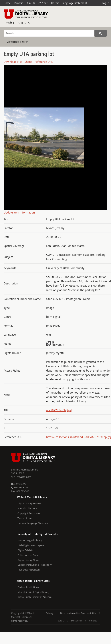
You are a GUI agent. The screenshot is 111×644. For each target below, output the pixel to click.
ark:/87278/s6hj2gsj (59, 410)
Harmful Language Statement (69, 3)
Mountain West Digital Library (34, 592)
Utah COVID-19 (17, 23)
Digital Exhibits (25, 550)
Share (28, 62)
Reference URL (44, 62)
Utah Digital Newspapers (31, 545)
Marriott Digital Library (30, 540)
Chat (43, 3)
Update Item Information (19, 212)
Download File (13, 62)
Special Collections (27, 508)
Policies (93, 621)
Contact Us (18, 484)
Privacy (50, 613)
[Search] (49, 33)
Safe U (61, 621)
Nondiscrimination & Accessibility (78, 613)
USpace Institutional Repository (35, 565)
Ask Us (31, 3)
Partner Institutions (28, 587)
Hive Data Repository (29, 570)
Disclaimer (77, 621)
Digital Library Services (30, 503)
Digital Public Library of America (34, 597)
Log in (106, 3)
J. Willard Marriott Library (25, 470)
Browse (19, 3)
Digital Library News (28, 560)
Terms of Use (24, 518)
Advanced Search (18, 42)
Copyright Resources (29, 513)
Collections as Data (28, 555)
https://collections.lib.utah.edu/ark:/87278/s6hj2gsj (79, 437)
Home (7, 3)
